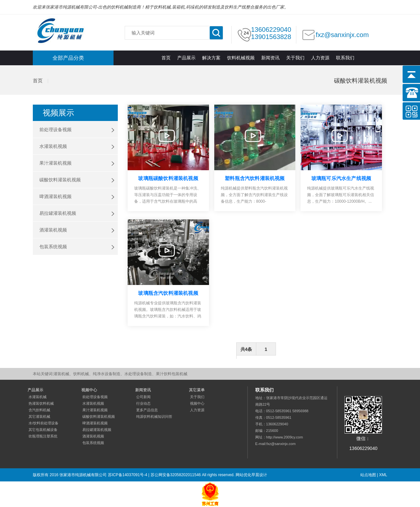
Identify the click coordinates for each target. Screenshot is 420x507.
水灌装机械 (38, 397)
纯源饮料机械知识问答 (154, 416)
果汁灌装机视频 (55, 163)
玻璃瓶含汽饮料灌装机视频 (168, 293)
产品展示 (186, 58)
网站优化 (243, 475)
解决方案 (211, 58)
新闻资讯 (270, 58)
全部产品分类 (68, 58)
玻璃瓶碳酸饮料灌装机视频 (168, 178)
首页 (166, 58)
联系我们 (345, 58)
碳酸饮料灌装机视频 (60, 180)
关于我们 (295, 58)
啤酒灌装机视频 (55, 196)
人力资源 (320, 58)
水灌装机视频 (53, 146)
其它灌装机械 (39, 416)
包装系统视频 (53, 247)
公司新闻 (143, 397)
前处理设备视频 (55, 130)
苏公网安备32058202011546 (176, 475)
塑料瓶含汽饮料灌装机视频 (255, 178)
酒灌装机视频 (53, 230)
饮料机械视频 (241, 58)
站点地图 (368, 475)
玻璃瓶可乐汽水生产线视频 (341, 178)
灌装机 (60, 31)
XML (383, 475)
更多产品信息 (147, 410)
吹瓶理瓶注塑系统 (43, 436)
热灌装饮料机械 (41, 403)
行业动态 (143, 403)
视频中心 (197, 403)
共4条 (246, 349)
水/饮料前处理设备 (43, 423)
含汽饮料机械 (39, 410)
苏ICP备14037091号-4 (128, 475)
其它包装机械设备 (43, 430)
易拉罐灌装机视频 (58, 213)
